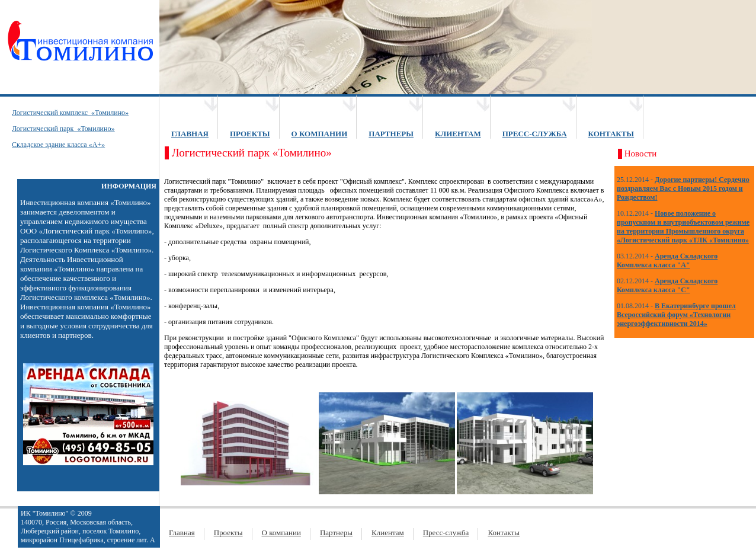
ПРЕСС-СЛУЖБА (535, 134)
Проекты (228, 533)
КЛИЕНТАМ (458, 134)
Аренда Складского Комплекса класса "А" (667, 260)
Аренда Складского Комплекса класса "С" (667, 285)
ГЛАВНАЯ (190, 134)
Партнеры (336, 533)
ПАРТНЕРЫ (391, 134)
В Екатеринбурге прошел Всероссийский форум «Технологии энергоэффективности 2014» (676, 315)
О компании (281, 533)
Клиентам (388, 533)
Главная (182, 533)
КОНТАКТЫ (611, 134)
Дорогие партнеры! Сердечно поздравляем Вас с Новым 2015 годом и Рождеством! (683, 188)
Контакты (504, 533)
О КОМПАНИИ (320, 134)
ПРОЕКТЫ (250, 134)
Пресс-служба (446, 533)
